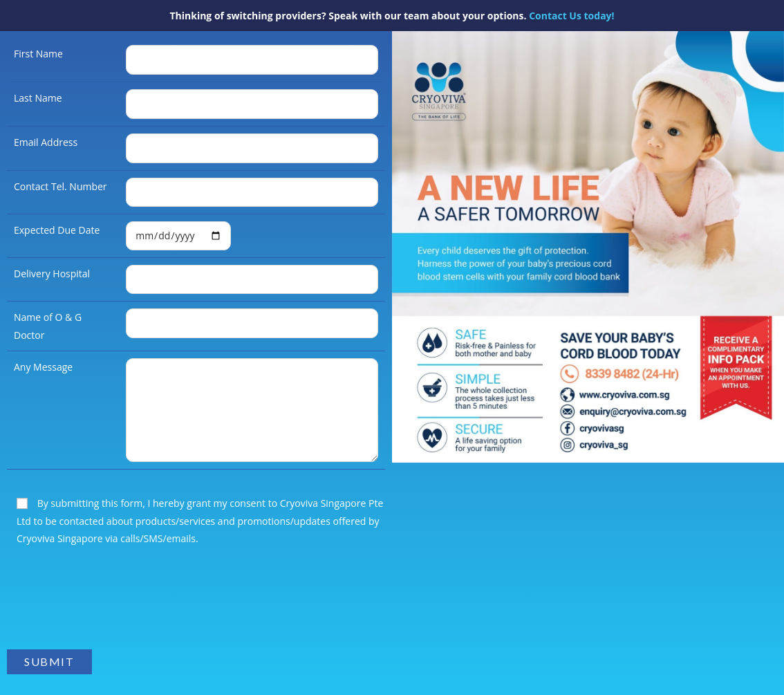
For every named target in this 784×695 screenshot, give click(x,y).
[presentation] (112, 605)
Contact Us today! (571, 16)
